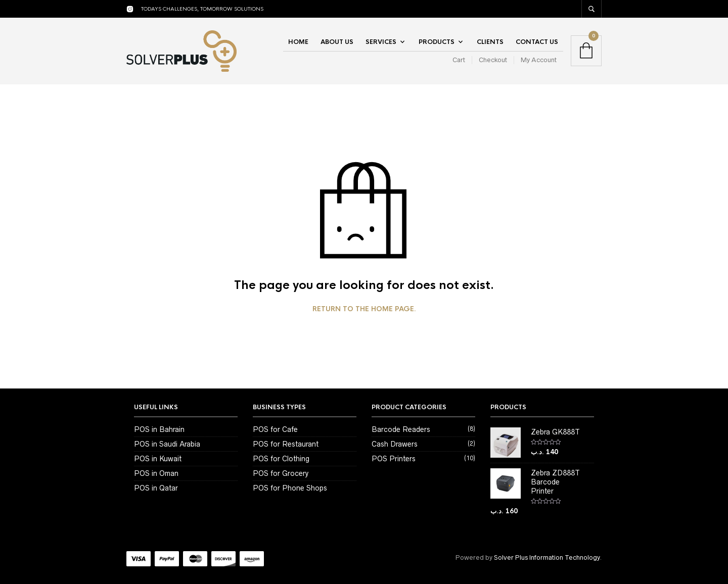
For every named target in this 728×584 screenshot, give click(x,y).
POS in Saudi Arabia (167, 444)
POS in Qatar (156, 488)
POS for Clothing (281, 459)
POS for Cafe (275, 429)
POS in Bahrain (159, 429)
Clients (490, 42)
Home (298, 42)
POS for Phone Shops (290, 488)
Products (437, 42)
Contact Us (537, 42)
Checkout (493, 60)
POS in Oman (156, 473)
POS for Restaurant (286, 444)
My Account (539, 60)
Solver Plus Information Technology (547, 557)
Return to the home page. (364, 309)
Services (381, 42)
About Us (337, 42)
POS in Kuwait (158, 459)
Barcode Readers (401, 429)
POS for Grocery (281, 473)
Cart (459, 60)
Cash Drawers (395, 444)
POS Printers (394, 459)
